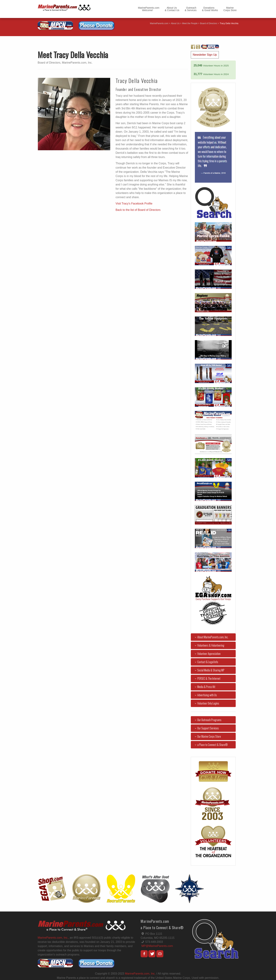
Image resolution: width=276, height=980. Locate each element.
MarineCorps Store (230, 9)
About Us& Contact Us (172, 9)
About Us (175, 23)
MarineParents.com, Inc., (53, 938)
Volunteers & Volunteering (209, 645)
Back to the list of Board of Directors (138, 210)
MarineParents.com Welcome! (149, 9)
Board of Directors (209, 23)
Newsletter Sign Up (205, 55)
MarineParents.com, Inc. (140, 974)
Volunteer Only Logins (206, 703)
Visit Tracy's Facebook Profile (134, 204)
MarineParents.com (159, 23)
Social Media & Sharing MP (209, 670)
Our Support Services (206, 728)
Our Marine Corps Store (207, 736)
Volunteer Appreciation (207, 654)
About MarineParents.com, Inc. (211, 637)
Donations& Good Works (210, 9)
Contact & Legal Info (206, 662)
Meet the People (190, 23)
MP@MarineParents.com (157, 946)
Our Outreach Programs (207, 720)
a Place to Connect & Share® (211, 745)
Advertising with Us (205, 695)
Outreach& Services (191, 9)
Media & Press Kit (204, 687)
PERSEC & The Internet (207, 678)
